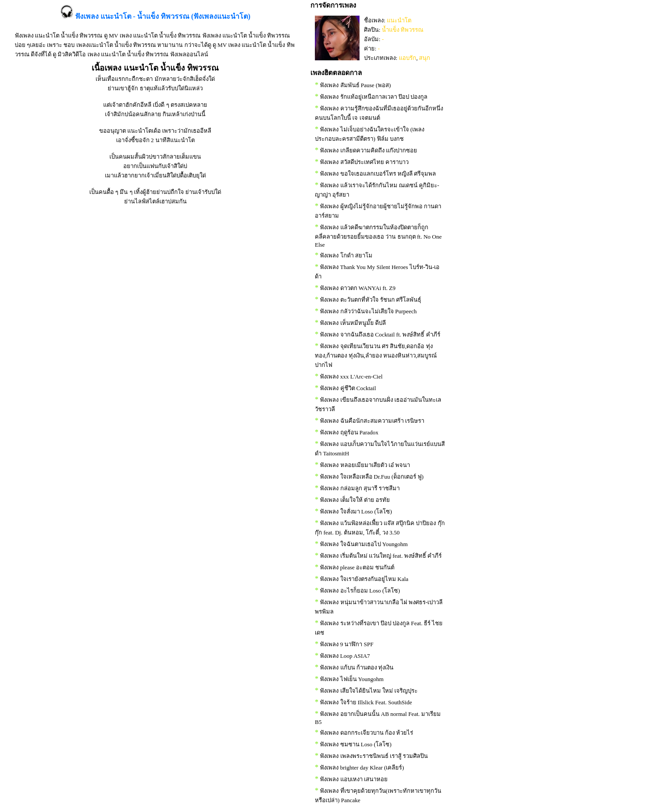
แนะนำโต (399, 20)
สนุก (425, 58)
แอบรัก (408, 58)
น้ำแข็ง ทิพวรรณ (403, 30)
